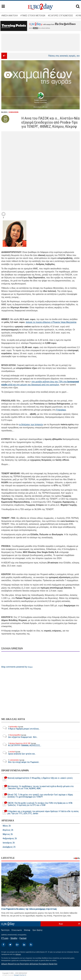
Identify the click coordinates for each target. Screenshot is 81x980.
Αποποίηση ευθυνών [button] (40, 107)
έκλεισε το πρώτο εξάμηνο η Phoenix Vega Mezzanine (51, 322)
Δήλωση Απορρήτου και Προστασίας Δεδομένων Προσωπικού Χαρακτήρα (29, 964)
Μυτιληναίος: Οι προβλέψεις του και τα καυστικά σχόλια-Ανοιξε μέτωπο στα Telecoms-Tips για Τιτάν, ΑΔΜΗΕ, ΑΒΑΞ (37, 787)
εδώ (36, 28)
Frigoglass (61, 410)
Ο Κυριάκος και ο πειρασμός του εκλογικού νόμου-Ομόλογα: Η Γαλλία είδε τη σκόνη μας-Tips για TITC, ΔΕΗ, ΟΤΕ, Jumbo (40, 812)
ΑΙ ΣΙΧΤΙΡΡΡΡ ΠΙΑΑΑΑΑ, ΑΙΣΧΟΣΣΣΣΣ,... (21, 744)
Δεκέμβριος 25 (9, 847)
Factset (23, 938)
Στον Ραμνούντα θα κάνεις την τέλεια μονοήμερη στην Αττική (29, 909)
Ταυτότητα (5, 930)
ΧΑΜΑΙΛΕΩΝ (14, 112)
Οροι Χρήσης (38, 930)
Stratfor (14, 938)
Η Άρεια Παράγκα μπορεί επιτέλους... (21, 728)
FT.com (5, 938)
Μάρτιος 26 (8, 834)
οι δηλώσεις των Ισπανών (31, 424)
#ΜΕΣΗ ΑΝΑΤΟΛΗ (10, 15)
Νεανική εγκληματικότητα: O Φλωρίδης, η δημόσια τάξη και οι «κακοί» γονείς (37, 779)
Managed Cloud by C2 (20, 975)
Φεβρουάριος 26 (10, 839)
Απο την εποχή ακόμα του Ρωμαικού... (21, 761)
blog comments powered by (17, 667)
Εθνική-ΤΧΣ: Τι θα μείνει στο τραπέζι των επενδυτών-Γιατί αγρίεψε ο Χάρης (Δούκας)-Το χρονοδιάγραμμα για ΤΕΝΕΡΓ (37, 796)
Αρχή (61, 924)
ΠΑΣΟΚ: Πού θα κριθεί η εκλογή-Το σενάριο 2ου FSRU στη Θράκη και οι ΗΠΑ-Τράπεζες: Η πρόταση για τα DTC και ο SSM (37, 804)
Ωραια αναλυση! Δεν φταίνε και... (19, 753)
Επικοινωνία (17, 930)
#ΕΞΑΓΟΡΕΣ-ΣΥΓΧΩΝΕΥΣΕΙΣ (60, 15)
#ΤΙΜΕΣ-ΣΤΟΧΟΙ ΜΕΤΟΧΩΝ (33, 15)
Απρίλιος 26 (8, 830)
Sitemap (27, 930)
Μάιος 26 (7, 826)
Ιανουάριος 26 (9, 843)
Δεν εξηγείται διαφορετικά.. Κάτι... (20, 736)
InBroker (18, 954)
